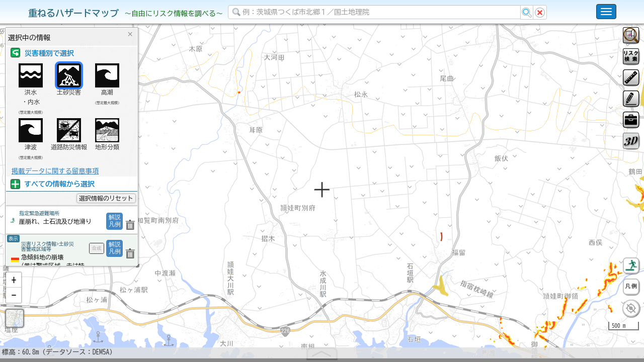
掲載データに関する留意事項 (55, 171)
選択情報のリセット (106, 198)
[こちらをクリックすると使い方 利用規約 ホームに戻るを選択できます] (606, 12)
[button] (14, 306)
